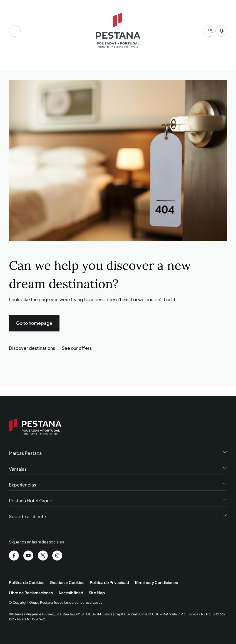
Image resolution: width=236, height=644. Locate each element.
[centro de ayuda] (221, 31)
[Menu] (15, 31)
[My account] (210, 31)
